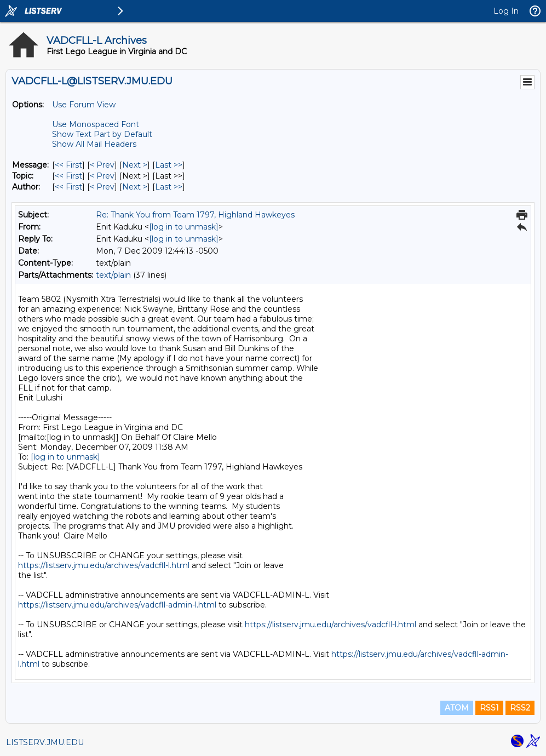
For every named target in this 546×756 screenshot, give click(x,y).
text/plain (113, 275)
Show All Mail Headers (94, 144)
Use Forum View (84, 105)
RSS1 (489, 708)
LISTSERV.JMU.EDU (45, 742)
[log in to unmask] (184, 227)
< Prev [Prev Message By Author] (102, 187)
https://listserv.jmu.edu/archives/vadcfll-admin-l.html (117, 605)
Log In (506, 11)
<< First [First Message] (68, 165)
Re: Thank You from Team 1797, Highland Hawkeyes (195, 215)
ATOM (457, 708)
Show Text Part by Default (102, 134)
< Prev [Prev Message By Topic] (102, 176)
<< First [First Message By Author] (68, 187)
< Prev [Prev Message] (102, 165)
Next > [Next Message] (135, 165)
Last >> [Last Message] (169, 165)
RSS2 (520, 708)
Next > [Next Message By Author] (135, 187)
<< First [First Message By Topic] (68, 176)
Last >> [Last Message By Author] (169, 187)
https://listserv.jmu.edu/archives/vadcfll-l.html (104, 565)
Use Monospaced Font (96, 124)
